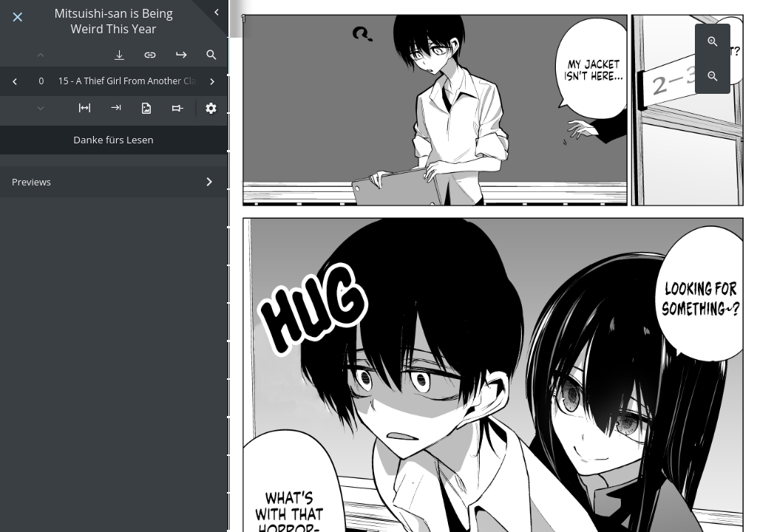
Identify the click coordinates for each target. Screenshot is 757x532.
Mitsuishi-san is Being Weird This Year (113, 21)
